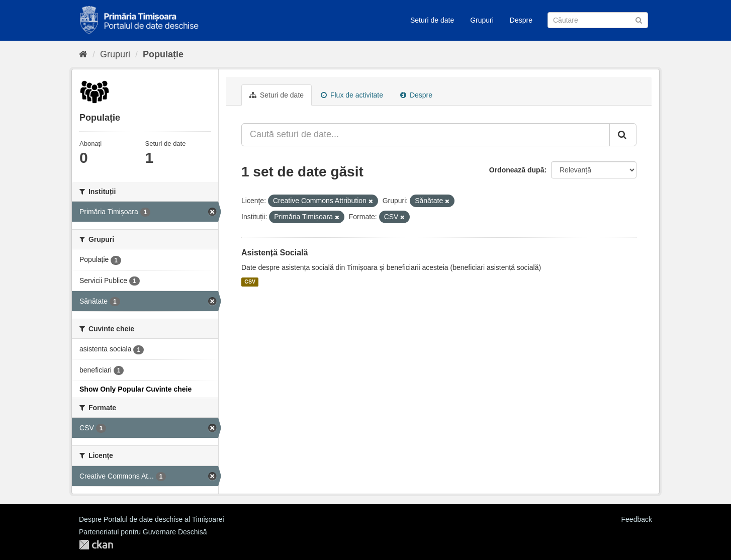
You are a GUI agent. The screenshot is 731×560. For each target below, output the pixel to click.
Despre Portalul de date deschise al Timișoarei (152, 519)
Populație (163, 54)
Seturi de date (432, 20)
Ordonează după (517, 170)
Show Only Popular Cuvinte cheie (135, 389)
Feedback (637, 519)
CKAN (96, 545)
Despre (521, 20)
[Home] (83, 54)
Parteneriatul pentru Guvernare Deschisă (143, 532)
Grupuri (482, 20)
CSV (250, 282)
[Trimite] (639, 19)
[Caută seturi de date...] (426, 135)
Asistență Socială (275, 253)
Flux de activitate (352, 95)
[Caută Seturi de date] (598, 20)
